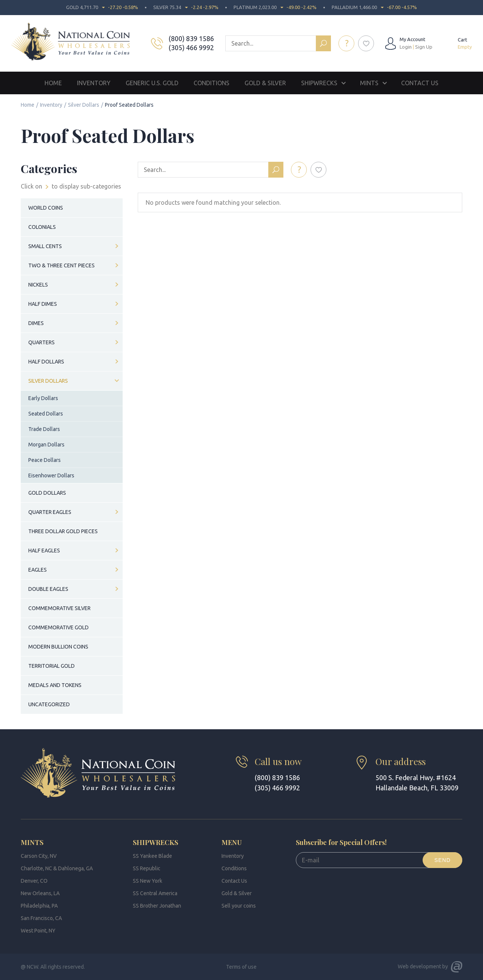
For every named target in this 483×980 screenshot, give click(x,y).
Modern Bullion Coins (58, 647)
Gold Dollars (47, 493)
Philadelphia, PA (39, 906)
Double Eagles (48, 589)
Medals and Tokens (55, 685)
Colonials (42, 227)
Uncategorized (49, 704)
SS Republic (147, 868)
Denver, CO (34, 881)
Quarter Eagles (50, 512)
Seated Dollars (46, 414)
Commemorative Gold (58, 627)
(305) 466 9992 (192, 48)
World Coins (46, 208)
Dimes (36, 323)
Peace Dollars (45, 460)
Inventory (94, 83)
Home (53, 83)
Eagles (38, 570)
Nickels (38, 285)
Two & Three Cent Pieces (62, 265)
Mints (369, 83)
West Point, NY (38, 931)
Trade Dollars (44, 429)
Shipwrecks (319, 83)
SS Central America (155, 893)
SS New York (148, 881)
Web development (419, 966)
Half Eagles (44, 551)
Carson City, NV (39, 856)
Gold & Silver (265, 83)
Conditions (212, 83)
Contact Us (420, 83)
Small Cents (45, 246)
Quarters (42, 342)
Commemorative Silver (59, 608)
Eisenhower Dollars (51, 475)
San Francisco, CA (41, 918)
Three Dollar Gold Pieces (63, 531)
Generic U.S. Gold (152, 83)
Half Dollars (46, 362)
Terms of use (241, 967)
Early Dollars (43, 398)
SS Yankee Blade (152, 856)
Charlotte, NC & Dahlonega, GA (57, 868)
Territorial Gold (52, 666)
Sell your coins (239, 906)
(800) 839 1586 (192, 38)
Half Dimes (43, 304)
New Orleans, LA (40, 893)
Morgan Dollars (46, 445)
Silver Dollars (84, 105)
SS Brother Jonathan (157, 906)
